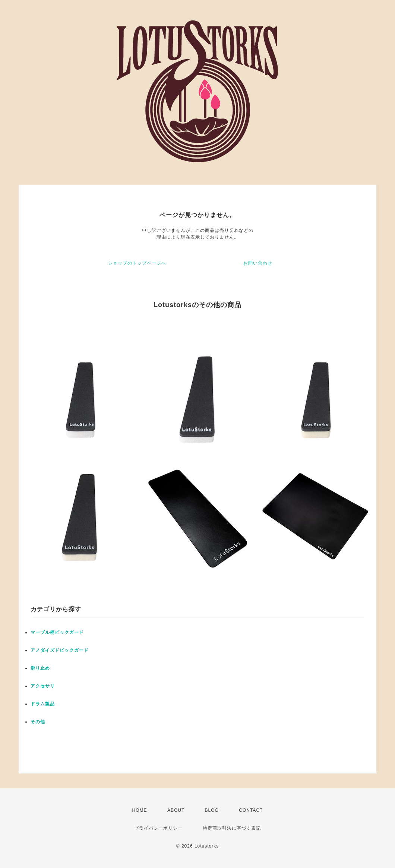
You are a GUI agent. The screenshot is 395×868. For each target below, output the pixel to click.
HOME (140, 810)
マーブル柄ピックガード (57, 632)
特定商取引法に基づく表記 (232, 828)
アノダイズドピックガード (60, 650)
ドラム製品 (43, 704)
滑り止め (40, 668)
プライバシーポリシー (158, 828)
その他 (38, 722)
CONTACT (251, 810)
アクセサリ (43, 686)
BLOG (212, 810)
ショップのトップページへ (137, 263)
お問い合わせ (258, 263)
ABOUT (176, 810)
